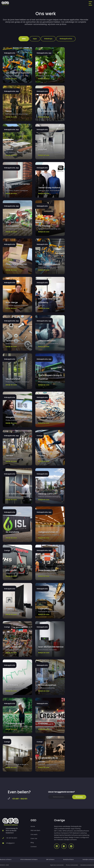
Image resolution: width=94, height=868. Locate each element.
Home (33, 826)
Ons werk (34, 834)
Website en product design (64, 837)
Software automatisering (80, 835)
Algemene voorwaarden (57, 865)
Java (75, 831)
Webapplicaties (66, 39)
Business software (6, 860)
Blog (32, 843)
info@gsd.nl (10, 843)
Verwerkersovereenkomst (87, 865)
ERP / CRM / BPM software (64, 831)
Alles (24, 39)
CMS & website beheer (62, 829)
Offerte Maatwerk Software (29, 860)
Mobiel (56, 835)
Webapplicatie (76, 826)
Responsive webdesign (62, 826)
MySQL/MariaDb (65, 835)
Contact (34, 847)
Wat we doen (35, 830)
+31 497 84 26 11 (12, 838)
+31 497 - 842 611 (20, 799)
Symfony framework (61, 833)
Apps (35, 39)
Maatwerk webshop (80, 833)
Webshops (48, 39)
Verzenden (79, 797)
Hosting (78, 829)
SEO (55, 840)
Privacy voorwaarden (72, 865)
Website (60, 840)
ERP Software (50, 860)
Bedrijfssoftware (83, 831)
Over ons (34, 838)
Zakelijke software (70, 840)
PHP (71, 833)
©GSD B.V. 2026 (4, 865)
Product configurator (82, 837)
